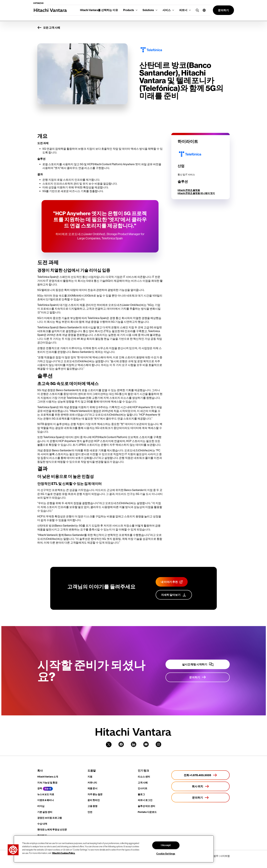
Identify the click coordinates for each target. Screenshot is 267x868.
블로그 (141, 794)
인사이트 (143, 788)
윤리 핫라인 (94, 800)
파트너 (183, 10)
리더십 (41, 806)
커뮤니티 (92, 783)
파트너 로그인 (145, 800)
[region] (114, 849)
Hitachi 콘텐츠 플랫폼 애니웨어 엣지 (196, 193)
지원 (90, 777)
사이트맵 (225, 856)
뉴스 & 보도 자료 (46, 794)
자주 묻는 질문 (95, 794)
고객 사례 (143, 783)
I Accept (166, 845)
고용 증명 (92, 806)
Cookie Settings (166, 854)
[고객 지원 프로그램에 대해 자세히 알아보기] (174, 595)
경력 (40, 788)
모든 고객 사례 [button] (49, 28)
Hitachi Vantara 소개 (48, 777)
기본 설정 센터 (45, 812)
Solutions (148, 10)
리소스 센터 (144, 777)
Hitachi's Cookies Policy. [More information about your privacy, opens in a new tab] (64, 853)
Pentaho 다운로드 (147, 812)
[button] (203, 10)
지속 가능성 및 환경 (47, 783)
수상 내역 (42, 824)
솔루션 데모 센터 (146, 806)
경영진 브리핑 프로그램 (50, 818)
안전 (90, 812)
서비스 (167, 10)
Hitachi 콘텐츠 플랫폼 (189, 190)
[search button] (197, 10)
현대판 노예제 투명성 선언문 (52, 830)
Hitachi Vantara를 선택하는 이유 (99, 10)
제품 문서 (92, 788)
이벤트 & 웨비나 (46, 800)
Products (129, 10)
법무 (216, 856)
